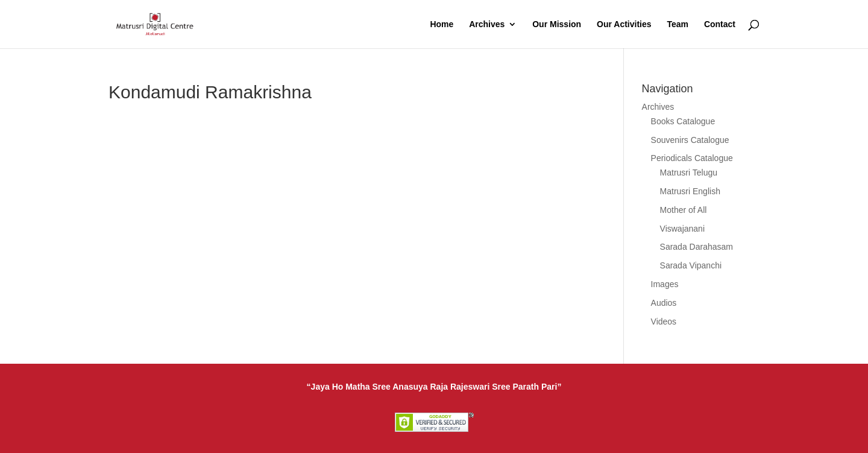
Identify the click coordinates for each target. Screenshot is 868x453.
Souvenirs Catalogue (690, 140)
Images (665, 284)
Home (442, 24)
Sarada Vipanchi (691, 265)
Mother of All (684, 210)
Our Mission (557, 24)
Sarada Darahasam (697, 247)
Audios (664, 303)
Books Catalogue (683, 121)
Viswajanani (682, 229)
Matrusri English (690, 191)
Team (678, 24)
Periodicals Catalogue (692, 158)
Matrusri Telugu (689, 173)
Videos (664, 322)
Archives (487, 24)
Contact (720, 24)
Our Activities (624, 24)
